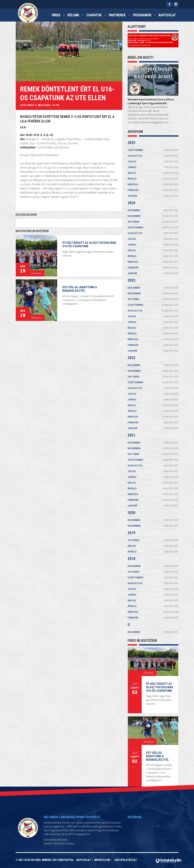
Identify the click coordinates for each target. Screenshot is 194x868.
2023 (143, 356)
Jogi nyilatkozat (126, 860)
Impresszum (103, 860)
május (153, 353)
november (153, 357)
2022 (136, 371)
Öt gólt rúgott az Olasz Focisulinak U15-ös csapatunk (160, 685)
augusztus (153, 351)
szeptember (153, 359)
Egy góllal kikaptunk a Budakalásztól (158, 755)
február (153, 354)
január (153, 355)
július (153, 352)
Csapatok (94, 15)
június (153, 352)
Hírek (56, 15)
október (153, 358)
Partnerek (117, 15)
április (153, 353)
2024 (146, 349)
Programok (142, 15)
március (153, 354)
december (153, 357)
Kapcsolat (167, 15)
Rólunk (73, 15)
